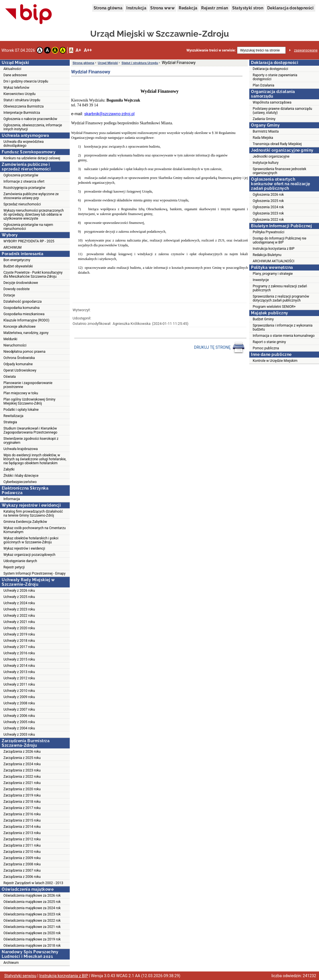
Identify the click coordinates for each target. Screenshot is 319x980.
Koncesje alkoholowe (19, 327)
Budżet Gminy (263, 319)
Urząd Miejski (108, 63)
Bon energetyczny (17, 260)
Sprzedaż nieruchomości (22, 204)
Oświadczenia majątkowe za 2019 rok (32, 939)
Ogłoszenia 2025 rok (268, 201)
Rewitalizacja (13, 416)
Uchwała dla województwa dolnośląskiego (23, 144)
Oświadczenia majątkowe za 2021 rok (32, 927)
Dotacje (9, 295)
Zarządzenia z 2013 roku (22, 833)
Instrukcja (136, 8)
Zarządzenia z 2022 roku (22, 777)
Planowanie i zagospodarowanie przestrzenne (28, 385)
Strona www (162, 8)
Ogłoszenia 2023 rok (268, 213)
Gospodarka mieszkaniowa (24, 314)
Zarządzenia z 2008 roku (22, 864)
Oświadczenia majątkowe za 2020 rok (32, 933)
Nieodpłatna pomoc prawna (24, 352)
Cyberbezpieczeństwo (20, 482)
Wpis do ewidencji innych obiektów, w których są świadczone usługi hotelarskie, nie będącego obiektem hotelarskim (35, 459)
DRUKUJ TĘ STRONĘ (220, 348)
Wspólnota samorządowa (272, 102)
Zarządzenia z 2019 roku (22, 795)
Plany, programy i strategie (273, 274)
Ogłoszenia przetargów (21, 175)
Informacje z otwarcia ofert (24, 181)
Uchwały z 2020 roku (19, 628)
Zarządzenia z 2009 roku (22, 858)
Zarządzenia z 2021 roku (22, 783)
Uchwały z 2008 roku (19, 703)
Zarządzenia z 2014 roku (22, 827)
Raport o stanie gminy (269, 342)
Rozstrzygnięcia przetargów (24, 188)
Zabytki (9, 469)
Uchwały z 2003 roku (19, 735)
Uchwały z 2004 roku (19, 728)
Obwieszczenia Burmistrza (23, 106)
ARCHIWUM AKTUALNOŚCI (273, 261)
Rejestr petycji (14, 567)
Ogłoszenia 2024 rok (268, 207)
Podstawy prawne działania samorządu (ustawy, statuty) (282, 111)
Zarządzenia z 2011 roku (22, 845)
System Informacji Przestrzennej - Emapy (34, 573)
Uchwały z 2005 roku (19, 722)
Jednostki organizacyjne (271, 156)
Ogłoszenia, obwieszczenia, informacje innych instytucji (33, 127)
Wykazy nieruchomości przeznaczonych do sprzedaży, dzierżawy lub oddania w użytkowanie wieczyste (34, 214)
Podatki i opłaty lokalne (21, 410)
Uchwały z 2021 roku (19, 622)
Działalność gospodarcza (22, 302)
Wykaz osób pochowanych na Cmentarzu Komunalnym (35, 530)
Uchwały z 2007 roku (19, 709)
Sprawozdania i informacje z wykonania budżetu (283, 327)
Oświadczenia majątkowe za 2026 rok (32, 896)
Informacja (12, 499)
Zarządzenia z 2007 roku (22, 870)
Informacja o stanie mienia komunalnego (284, 336)
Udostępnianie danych (20, 561)
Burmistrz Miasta (266, 131)
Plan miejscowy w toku (21, 393)
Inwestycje (261, 280)
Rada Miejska (263, 138)
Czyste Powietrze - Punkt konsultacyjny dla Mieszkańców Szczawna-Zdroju (33, 275)
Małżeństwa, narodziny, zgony (26, 333)
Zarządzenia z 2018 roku (22, 802)
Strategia (10, 422)
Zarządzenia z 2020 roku (22, 789)
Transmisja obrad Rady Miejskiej (277, 144)
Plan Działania (264, 85)
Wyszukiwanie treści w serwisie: (211, 50)
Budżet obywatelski (18, 266)
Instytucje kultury (266, 163)
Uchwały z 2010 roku (19, 691)
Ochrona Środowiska (19, 358)
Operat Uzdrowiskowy (20, 370)
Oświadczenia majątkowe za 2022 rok (32, 921)
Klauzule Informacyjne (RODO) (26, 320)
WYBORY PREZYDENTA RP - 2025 (29, 241)
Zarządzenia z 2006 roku (22, 877)
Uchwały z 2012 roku (19, 678)
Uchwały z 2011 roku (19, 684)
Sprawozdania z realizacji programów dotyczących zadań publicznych (281, 298)
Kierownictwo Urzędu (19, 94)
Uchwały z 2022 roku (19, 616)
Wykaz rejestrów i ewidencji (24, 548)
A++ (88, 50)
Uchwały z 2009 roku (19, 697)
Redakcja (188, 8)
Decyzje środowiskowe (21, 283)
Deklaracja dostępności (291, 8)
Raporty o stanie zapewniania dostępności (275, 77)
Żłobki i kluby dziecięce (21, 476)
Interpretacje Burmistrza (22, 113)
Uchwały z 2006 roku (19, 716)
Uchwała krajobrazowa (20, 449)
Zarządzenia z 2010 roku (22, 852)
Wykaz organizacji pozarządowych (29, 555)
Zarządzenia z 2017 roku (22, 808)
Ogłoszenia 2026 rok (268, 195)
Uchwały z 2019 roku (19, 634)
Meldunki (10, 339)
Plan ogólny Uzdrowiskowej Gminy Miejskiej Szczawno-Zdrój (29, 401)
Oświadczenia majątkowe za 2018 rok (32, 946)
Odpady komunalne (18, 364)
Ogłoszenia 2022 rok (268, 220)
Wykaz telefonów (16, 88)
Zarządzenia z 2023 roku (22, 770)
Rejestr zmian (215, 8)
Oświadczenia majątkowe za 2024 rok (32, 908)
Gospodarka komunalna (21, 308)
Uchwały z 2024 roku (19, 603)
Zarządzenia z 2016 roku (22, 814)
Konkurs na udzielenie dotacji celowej (32, 158)
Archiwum (11, 963)
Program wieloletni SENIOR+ (274, 307)
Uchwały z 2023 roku (19, 609)
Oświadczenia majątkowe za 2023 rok (32, 914)
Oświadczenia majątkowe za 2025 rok (32, 902)
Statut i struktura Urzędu (22, 100)
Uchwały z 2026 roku (19, 591)
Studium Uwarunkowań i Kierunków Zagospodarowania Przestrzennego (30, 430)
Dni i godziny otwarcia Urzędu (26, 81)
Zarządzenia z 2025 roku (22, 758)
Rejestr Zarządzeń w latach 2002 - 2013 (33, 883)
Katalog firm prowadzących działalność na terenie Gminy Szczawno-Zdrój (33, 513)
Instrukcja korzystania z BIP (274, 249)
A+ (78, 50)
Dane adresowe (15, 75)
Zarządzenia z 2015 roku (22, 820)
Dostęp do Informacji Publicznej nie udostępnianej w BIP (279, 240)
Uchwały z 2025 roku (19, 597)
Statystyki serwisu (20, 976)
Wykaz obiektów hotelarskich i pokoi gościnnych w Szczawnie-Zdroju (31, 540)
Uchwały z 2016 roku (19, 653)
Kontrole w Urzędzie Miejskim (275, 361)
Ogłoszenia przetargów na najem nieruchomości (28, 227)
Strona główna (108, 8)
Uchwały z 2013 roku (19, 672)
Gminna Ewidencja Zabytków (25, 522)
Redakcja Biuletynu (267, 255)
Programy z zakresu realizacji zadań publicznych (280, 288)
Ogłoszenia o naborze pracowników (30, 119)
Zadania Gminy (264, 119)
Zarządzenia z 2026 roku (22, 752)
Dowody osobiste (17, 289)
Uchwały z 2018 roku (19, 641)
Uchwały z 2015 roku (19, 659)
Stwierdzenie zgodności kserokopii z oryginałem (31, 441)
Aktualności (12, 69)
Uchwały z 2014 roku (19, 666)
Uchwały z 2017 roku (19, 647)
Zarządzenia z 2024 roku (22, 764)
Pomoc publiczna (266, 348)
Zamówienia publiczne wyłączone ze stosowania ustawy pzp (31, 196)
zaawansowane (306, 50)
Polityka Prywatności (268, 232)
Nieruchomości (15, 345)
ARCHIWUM (13, 247)
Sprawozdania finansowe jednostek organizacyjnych (279, 171)
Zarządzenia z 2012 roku (22, 839)
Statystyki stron (248, 8)
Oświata (10, 377)
